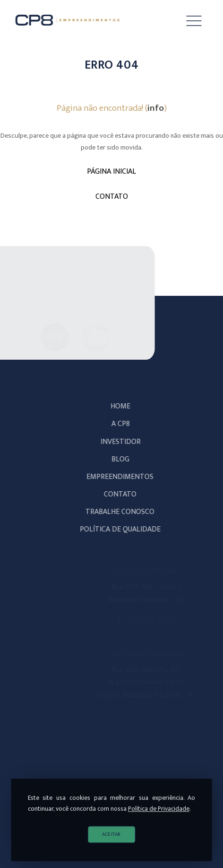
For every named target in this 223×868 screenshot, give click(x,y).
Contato (124, 494)
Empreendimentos (124, 477)
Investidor (124, 442)
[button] (187, 21)
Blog (124, 459)
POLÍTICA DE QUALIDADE (124, 529)
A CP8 (124, 424)
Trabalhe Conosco (124, 512)
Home (124, 406)
